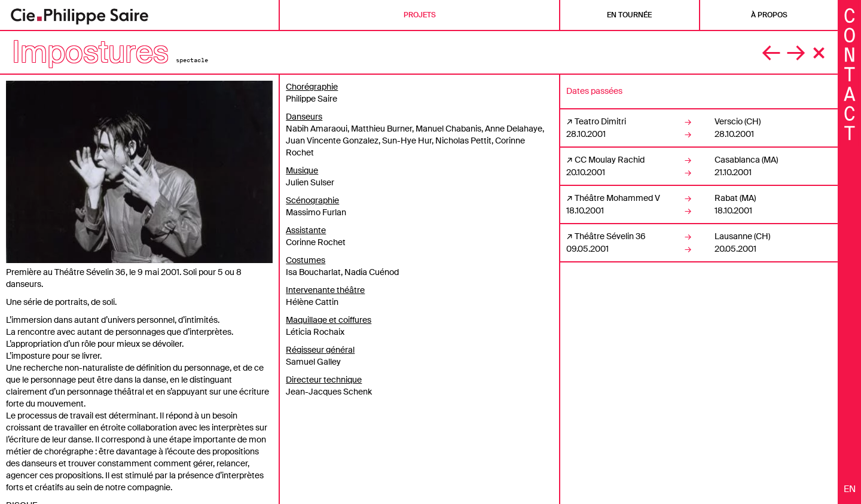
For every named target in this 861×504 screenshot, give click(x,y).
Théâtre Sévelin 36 (610, 236)
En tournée (629, 15)
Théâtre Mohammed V (617, 198)
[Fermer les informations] (850, 73)
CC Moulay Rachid (610, 160)
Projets (420, 15)
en (850, 489)
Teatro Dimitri (600, 121)
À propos (769, 15)
